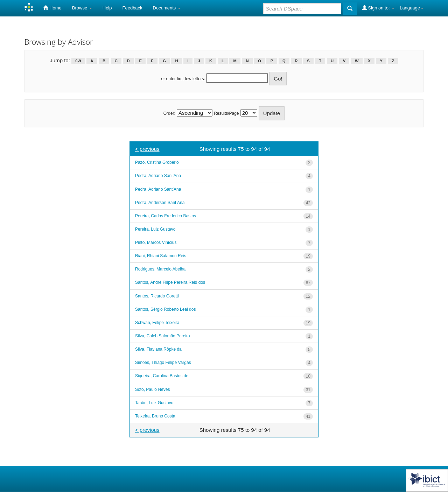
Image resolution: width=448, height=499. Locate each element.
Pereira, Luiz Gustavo (155, 229)
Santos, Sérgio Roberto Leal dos (165, 309)
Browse (82, 8)
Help (107, 8)
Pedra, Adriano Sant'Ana (158, 176)
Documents (167, 8)
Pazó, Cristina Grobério (157, 162)
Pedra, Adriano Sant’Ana (158, 189)
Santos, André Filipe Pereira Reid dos (170, 282)
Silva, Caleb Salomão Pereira (163, 336)
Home (52, 8)
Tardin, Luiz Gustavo (154, 403)
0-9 (78, 61)
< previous (147, 149)
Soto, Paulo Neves (152, 389)
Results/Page (226, 113)
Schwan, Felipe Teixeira (157, 323)
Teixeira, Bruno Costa (155, 416)
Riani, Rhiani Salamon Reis (161, 256)
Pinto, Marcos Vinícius (156, 243)
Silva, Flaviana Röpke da (158, 349)
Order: (169, 113)
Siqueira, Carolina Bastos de (162, 376)
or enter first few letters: (183, 79)
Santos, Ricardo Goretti (157, 296)
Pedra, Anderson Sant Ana (160, 203)
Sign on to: (378, 8)
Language (412, 8)
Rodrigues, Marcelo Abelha (160, 269)
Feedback (132, 8)
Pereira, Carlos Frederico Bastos (166, 216)
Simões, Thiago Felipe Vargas (163, 363)
